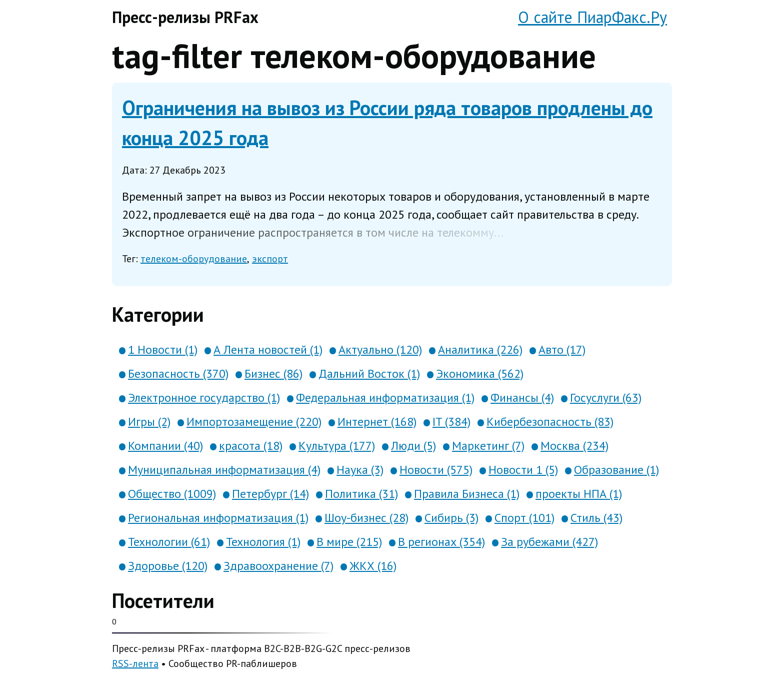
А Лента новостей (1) (268, 350)
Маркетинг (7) (488, 446)
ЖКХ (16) (373, 566)
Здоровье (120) (168, 566)
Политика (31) (361, 494)
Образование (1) (616, 470)
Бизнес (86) (273, 374)
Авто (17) (562, 350)
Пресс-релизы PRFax (185, 17)
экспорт (270, 259)
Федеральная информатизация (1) (385, 398)
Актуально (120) (380, 350)
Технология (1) (263, 542)
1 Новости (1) (163, 350)
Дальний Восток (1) (369, 374)
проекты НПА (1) (579, 494)
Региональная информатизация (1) (218, 518)
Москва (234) (574, 446)
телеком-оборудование (194, 259)
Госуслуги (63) (606, 398)
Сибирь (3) (451, 518)
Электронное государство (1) (204, 398)
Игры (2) (149, 422)
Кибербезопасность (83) (550, 422)
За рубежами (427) (549, 542)
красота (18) (251, 446)
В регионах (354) (441, 542)
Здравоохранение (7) (278, 566)
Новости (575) (436, 470)
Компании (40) (165, 446)
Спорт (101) (524, 518)
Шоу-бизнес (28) (366, 518)
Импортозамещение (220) (254, 422)
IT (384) (451, 422)
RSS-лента (135, 663)
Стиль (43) (596, 518)
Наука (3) (360, 470)
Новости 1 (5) (523, 470)
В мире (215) (349, 542)
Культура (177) (337, 446)
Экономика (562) (480, 374)
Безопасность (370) (178, 374)
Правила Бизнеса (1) (467, 494)
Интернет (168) (377, 422)
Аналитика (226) (480, 350)
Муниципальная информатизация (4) (224, 470)
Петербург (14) (270, 494)
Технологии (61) (169, 542)
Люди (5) (413, 446)
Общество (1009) (172, 494)
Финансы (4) (522, 398)
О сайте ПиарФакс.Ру (592, 17)
